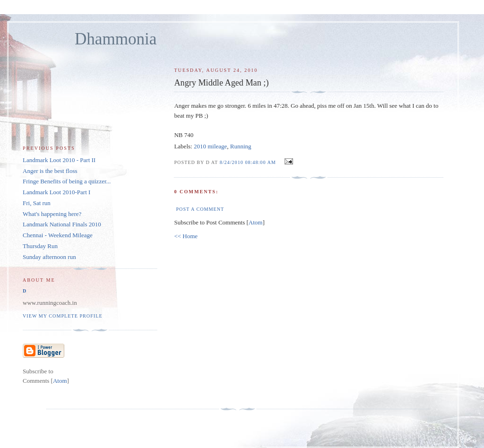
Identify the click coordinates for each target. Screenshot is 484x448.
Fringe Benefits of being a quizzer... (67, 181)
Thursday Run (40, 246)
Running (241, 146)
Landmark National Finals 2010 (62, 224)
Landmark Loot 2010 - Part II (59, 160)
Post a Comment (200, 209)
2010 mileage (210, 146)
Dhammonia (116, 39)
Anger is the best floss (50, 171)
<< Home (186, 236)
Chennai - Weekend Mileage (58, 235)
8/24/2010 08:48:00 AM (249, 162)
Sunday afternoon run (49, 257)
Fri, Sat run (37, 203)
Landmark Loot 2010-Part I (56, 192)
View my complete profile (63, 316)
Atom (256, 222)
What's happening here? (52, 214)
